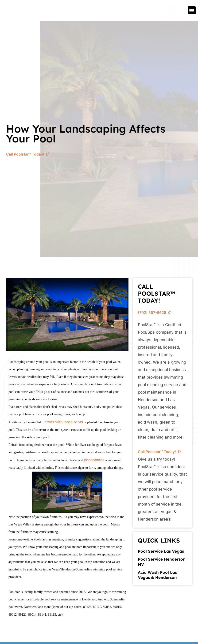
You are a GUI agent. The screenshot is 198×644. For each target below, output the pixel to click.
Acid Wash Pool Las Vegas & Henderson (157, 575)
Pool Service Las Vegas (161, 551)
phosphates (94, 460)
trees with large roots (64, 422)
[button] (192, 10)
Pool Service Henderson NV (162, 562)
